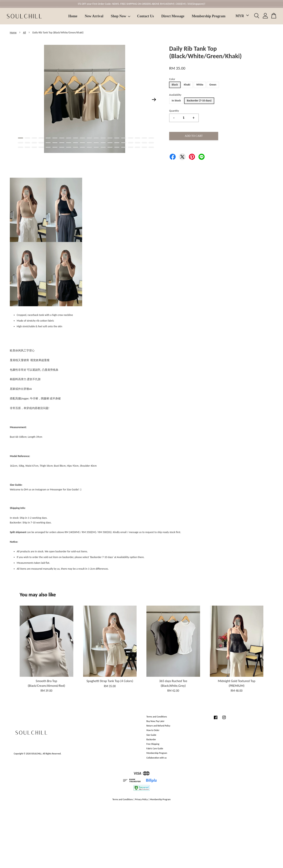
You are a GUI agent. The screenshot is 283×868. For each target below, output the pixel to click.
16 (124, 138)
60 (151, 147)
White (200, 85)
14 (110, 138)
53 (103, 147)
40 (151, 143)
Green (213, 85)
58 (137, 147)
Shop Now (121, 16)
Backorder (151, 739)
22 (27, 143)
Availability (175, 95)
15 (117, 138)
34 (110, 143)
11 (89, 138)
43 (34, 147)
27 (62, 143)
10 (82, 138)
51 (89, 147)
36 (124, 143)
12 (96, 138)
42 (27, 147)
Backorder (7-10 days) (199, 101)
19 (144, 138)
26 (55, 143)
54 (110, 147)
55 (117, 147)
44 (41, 147)
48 (69, 147)
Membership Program (209, 16)
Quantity (174, 111)
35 (117, 143)
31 (89, 143)
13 (103, 138)
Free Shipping (153, 744)
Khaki (187, 85)
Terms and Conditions (157, 717)
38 (137, 143)
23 (34, 143)
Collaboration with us (157, 758)
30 (82, 143)
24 (41, 143)
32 (96, 143)
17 (131, 138)
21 (21, 143)
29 (76, 143)
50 (82, 147)
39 (144, 143)
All (24, 33)
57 (131, 147)
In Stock (176, 101)
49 (76, 147)
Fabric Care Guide (155, 748)
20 (151, 138)
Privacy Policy (141, 799)
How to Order (153, 730)
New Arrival (94, 16)
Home (73, 16)
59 (144, 147)
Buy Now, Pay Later (155, 721)
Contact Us (146, 16)
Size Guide (151, 735)
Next (154, 100)
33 (103, 143)
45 (48, 147)
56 (124, 147)
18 (137, 138)
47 (62, 147)
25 (48, 143)
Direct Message (173, 16)
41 (21, 147)
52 (96, 147)
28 (69, 143)
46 (55, 147)
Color (172, 79)
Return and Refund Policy (158, 726)
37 (131, 143)
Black (175, 85)
